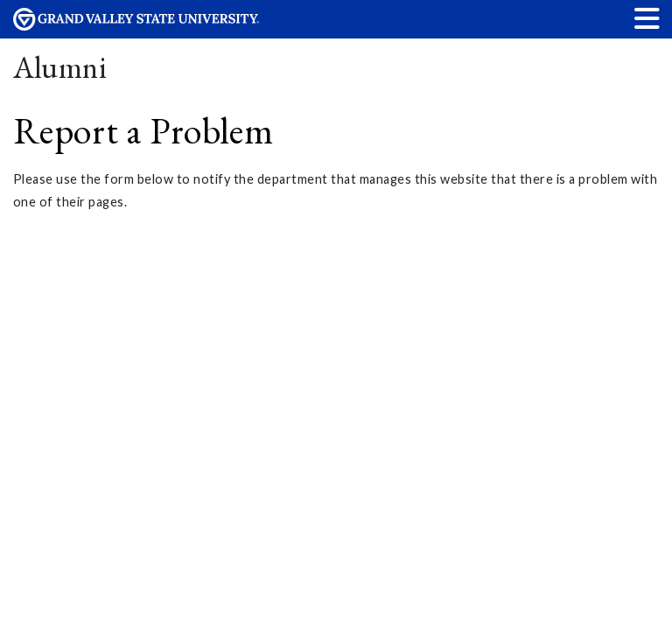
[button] (647, 18)
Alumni (60, 67)
